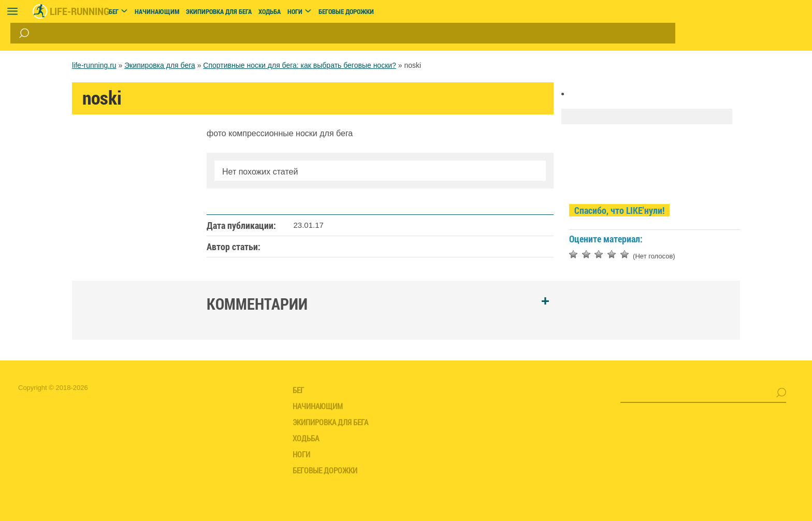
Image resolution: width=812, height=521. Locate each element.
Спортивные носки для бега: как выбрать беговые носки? (300, 65)
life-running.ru (94, 65)
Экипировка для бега (160, 65)
